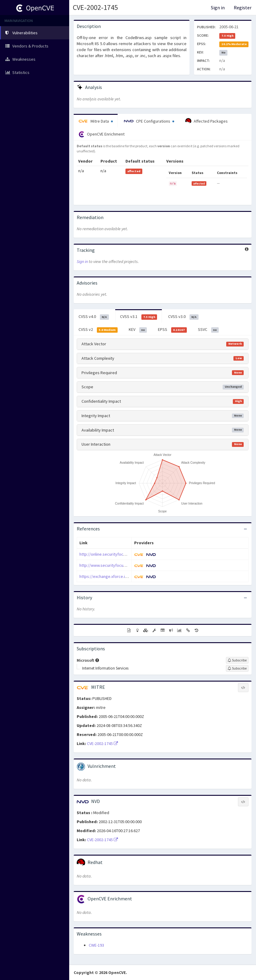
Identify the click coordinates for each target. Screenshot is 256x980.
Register (243, 8)
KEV (138, 330)
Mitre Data (96, 121)
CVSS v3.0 (183, 317)
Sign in (218, 8)
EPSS (172, 330)
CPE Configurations (149, 121)
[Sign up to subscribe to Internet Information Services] (237, 668)
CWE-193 (96, 945)
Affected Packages (207, 121)
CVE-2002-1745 (95, 7)
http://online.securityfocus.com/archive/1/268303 (124, 554)
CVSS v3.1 (139, 317)
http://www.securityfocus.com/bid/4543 (115, 565)
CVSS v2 (98, 330)
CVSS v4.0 (94, 317)
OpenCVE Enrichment (102, 134)
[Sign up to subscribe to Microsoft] (237, 660)
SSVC (208, 330)
